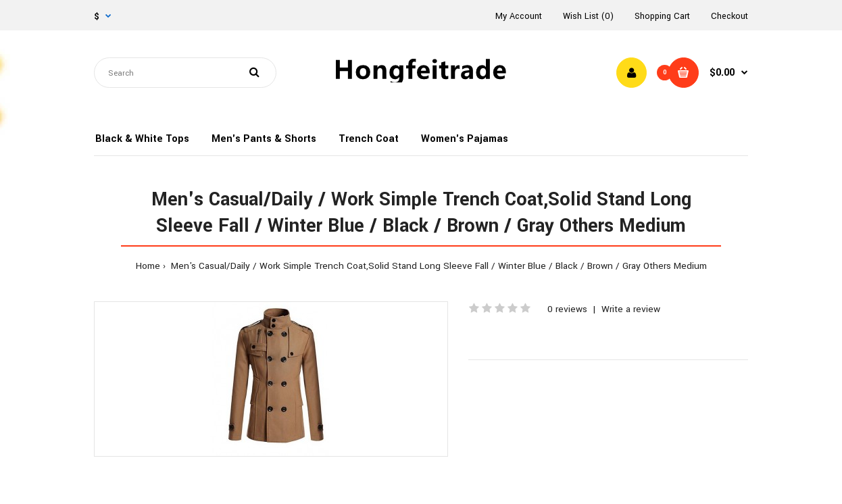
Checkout (729, 16)
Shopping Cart (662, 16)
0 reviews (567, 309)
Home (148, 266)
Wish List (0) (588, 16)
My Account (519, 16)
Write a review (631, 309)
